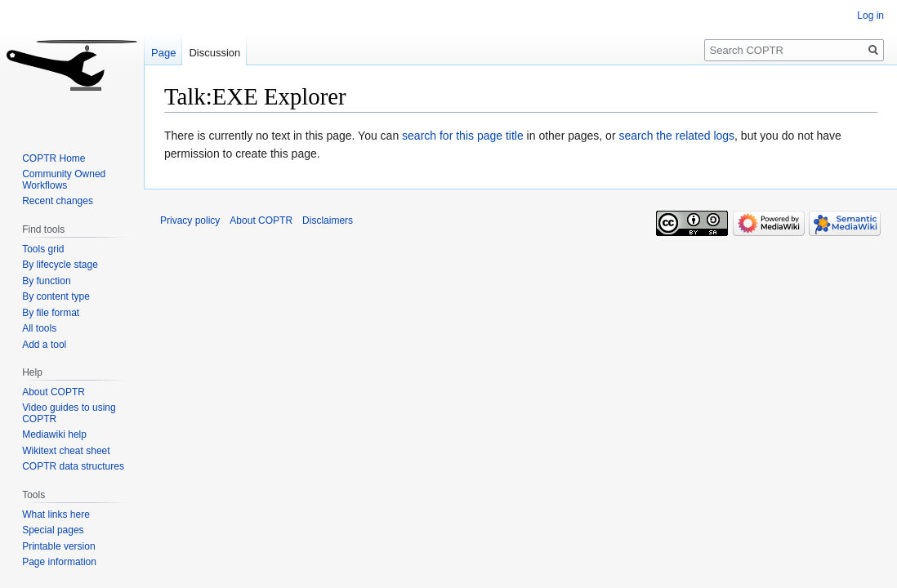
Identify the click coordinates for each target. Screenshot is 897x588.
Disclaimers (328, 220)
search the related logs (676, 136)
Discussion (214, 53)
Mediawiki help (54, 434)
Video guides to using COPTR (69, 413)
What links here (56, 514)
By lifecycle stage (60, 265)
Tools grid (43, 249)
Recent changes (58, 201)
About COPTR (54, 392)
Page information (59, 562)
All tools (39, 328)
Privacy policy (190, 220)
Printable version (58, 546)
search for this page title (463, 136)
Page (163, 53)
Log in (870, 16)
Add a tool (44, 345)
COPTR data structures (73, 466)
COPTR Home (54, 158)
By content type (56, 296)
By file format (51, 313)
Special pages (53, 530)
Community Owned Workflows (64, 180)
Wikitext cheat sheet (66, 451)
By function (46, 281)
